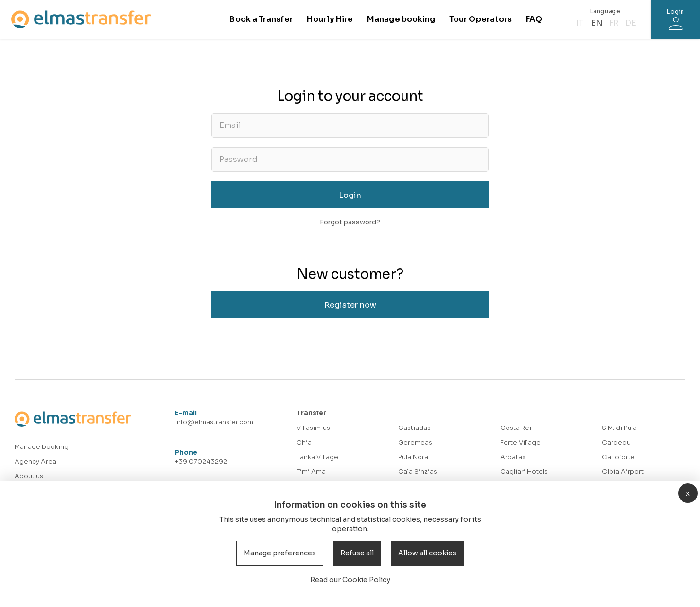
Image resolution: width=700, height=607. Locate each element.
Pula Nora (413, 457)
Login (350, 195)
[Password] (350, 160)
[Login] (676, 19)
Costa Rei (516, 428)
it (580, 23)
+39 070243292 (201, 461)
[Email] (350, 125)
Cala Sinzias (418, 472)
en (597, 23)
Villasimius (313, 428)
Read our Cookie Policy (350, 580)
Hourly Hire (330, 19)
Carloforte (618, 457)
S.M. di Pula (619, 428)
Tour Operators (481, 19)
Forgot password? (350, 222)
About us (29, 476)
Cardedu (616, 442)
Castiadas (414, 428)
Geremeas (415, 442)
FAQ (534, 19)
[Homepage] (81, 19)
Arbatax (513, 457)
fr (614, 23)
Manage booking (401, 19)
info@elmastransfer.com (214, 422)
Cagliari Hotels (524, 472)
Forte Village (520, 442)
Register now (350, 305)
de (631, 23)
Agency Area (35, 461)
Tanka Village (317, 457)
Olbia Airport (623, 472)
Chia (304, 442)
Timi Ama (311, 472)
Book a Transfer (261, 19)
